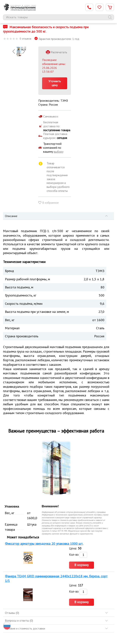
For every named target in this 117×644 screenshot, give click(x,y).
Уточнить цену (55, 83)
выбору (59, 152)
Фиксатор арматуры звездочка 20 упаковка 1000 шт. (44, 544)
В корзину (82, 565)
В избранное (50, 203)
